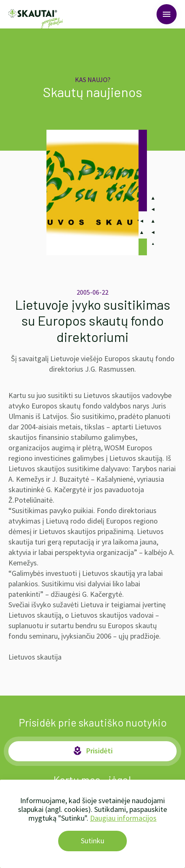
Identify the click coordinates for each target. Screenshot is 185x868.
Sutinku (92, 841)
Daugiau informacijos (123, 818)
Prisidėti (92, 751)
